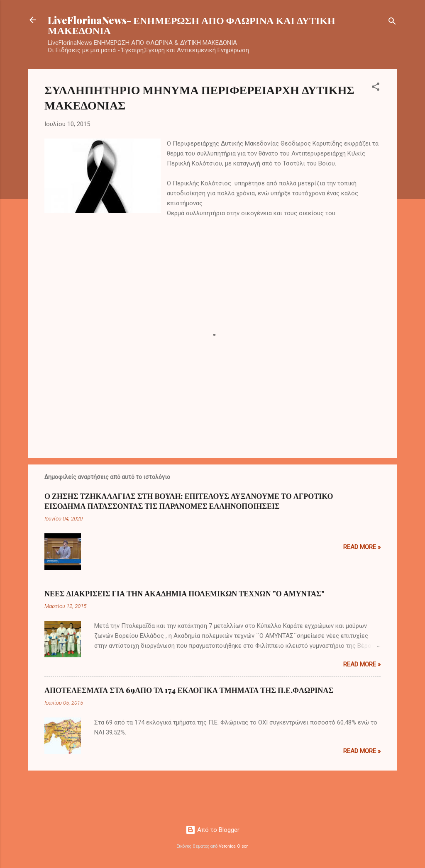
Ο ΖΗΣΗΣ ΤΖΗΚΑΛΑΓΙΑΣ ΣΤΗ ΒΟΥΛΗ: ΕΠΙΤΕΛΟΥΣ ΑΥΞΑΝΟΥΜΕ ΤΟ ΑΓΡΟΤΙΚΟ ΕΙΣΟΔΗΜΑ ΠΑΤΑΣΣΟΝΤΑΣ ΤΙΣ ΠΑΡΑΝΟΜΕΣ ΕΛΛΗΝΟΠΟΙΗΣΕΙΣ (189, 501)
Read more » (362, 547)
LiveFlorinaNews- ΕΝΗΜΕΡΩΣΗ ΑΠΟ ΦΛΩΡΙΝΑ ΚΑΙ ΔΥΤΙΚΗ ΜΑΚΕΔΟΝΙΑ (192, 25)
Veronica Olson (234, 846)
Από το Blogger (212, 830)
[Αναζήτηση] (392, 23)
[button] (376, 88)
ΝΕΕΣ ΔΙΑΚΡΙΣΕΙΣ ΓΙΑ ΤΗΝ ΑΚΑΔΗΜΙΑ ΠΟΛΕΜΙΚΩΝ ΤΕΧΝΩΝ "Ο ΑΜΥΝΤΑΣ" (184, 593)
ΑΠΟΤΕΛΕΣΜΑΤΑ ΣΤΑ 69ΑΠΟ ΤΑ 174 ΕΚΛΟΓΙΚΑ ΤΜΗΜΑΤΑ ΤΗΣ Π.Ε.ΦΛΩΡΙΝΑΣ (189, 690)
